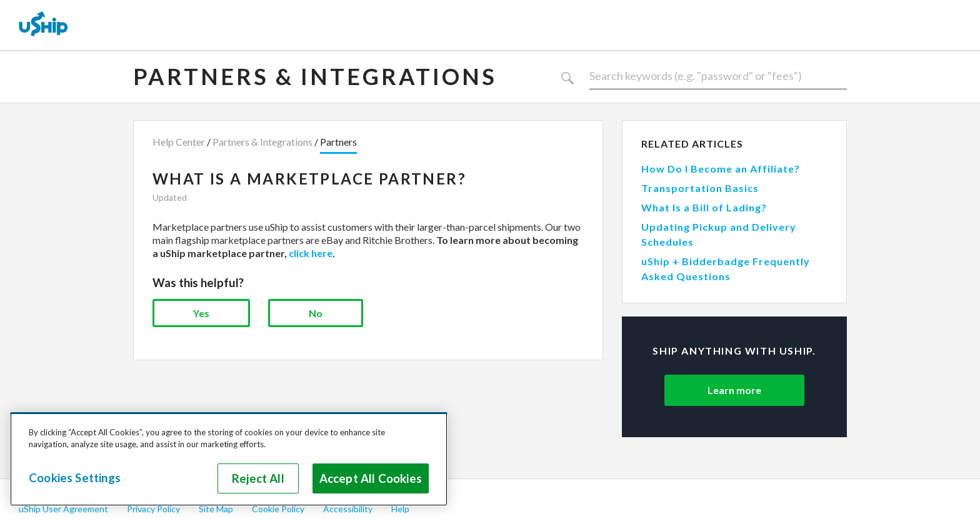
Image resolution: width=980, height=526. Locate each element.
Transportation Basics (700, 188)
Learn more (734, 390)
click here (311, 253)
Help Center (179, 142)
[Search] (718, 76)
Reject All (258, 478)
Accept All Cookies (371, 478)
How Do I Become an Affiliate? (721, 169)
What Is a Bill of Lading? (704, 207)
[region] (229, 459)
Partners (338, 142)
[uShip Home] (44, 25)
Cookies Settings (75, 478)
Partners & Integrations (315, 76)
